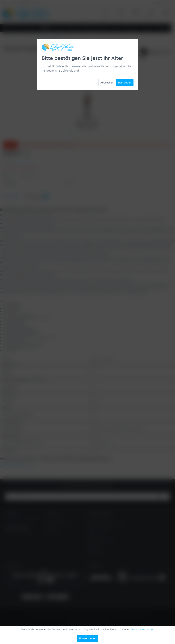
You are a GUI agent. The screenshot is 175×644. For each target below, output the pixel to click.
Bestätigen (125, 83)
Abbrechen (107, 83)
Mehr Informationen (143, 629)
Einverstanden (87, 638)
